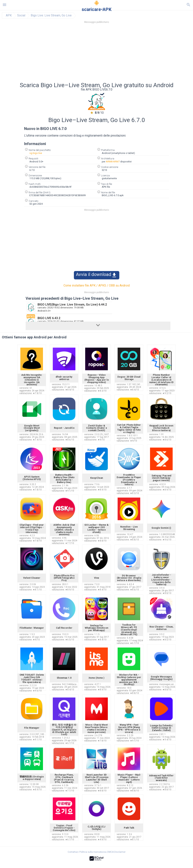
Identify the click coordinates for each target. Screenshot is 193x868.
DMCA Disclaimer (116, 852)
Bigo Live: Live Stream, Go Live (51, 15)
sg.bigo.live (36, 153)
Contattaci (73, 852)
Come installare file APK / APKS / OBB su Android (97, 285)
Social (21, 15)
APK (9, 15)
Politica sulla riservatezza (93, 852)
